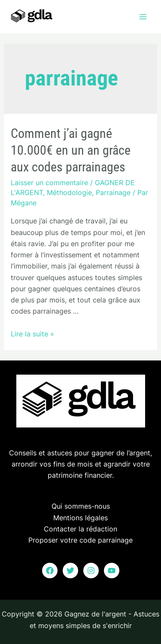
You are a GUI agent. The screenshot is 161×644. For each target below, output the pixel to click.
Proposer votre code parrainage (80, 540)
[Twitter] (70, 571)
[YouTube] (112, 571)
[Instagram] (91, 571)
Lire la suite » (32, 334)
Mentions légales (80, 518)
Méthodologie (69, 192)
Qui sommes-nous (81, 506)
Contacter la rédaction (80, 529)
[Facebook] (50, 571)
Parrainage (113, 192)
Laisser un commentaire (49, 183)
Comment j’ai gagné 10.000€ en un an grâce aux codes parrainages (71, 150)
